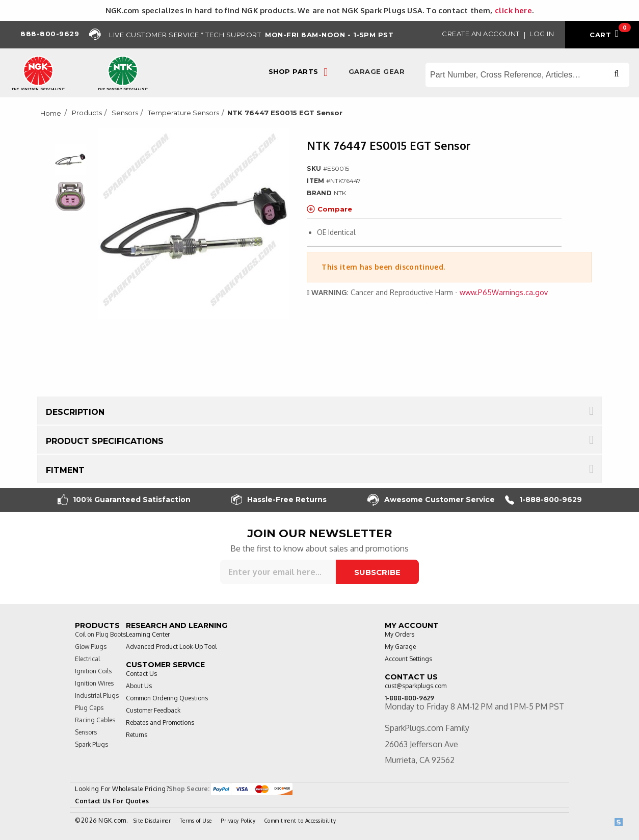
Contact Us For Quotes (112, 801)
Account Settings (408, 659)
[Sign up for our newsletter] (278, 572)
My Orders (400, 634)
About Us (139, 686)
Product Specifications (105, 441)
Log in (542, 34)
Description (75, 412)
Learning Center (148, 634)
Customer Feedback (153, 710)
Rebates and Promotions (160, 723)
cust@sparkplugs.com (416, 686)
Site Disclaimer (152, 821)
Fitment (65, 470)
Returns (137, 735)
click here (513, 10)
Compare (329, 209)
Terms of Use (196, 821)
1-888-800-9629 (543, 500)
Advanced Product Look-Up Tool (171, 647)
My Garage (400, 647)
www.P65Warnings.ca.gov (504, 292)
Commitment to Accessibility (300, 821)
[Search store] (527, 75)
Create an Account (481, 34)
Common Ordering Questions (167, 698)
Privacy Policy (238, 821)
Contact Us (141, 674)
